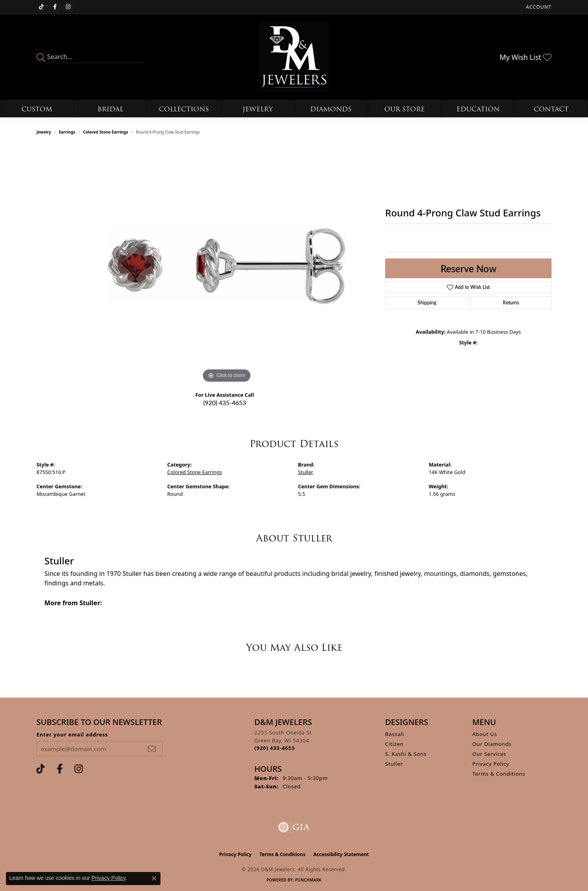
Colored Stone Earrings (106, 132)
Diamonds (331, 109)
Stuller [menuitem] (394, 764)
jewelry (44, 132)
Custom (37, 109)
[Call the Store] (275, 748)
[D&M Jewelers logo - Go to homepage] (294, 57)
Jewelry (258, 109)
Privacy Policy (491, 764)
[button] (538, 7)
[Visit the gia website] (294, 827)
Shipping (427, 303)
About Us (485, 734)
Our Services (489, 754)
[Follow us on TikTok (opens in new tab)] (41, 7)
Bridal (110, 109)
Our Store (405, 109)
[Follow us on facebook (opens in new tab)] (55, 7)
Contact (551, 109)
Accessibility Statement (341, 854)
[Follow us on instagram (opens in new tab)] (68, 7)
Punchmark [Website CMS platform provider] (308, 880)
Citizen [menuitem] (394, 744)
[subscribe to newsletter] (152, 749)
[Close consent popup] (154, 878)
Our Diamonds (492, 744)
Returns (511, 303)
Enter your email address (72, 734)
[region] (227, 266)
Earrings (67, 132)
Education (478, 109)
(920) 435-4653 (225, 402)
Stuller (306, 472)
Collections (184, 109)
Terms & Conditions (499, 774)
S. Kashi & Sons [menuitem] (406, 754)
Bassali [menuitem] (395, 734)
